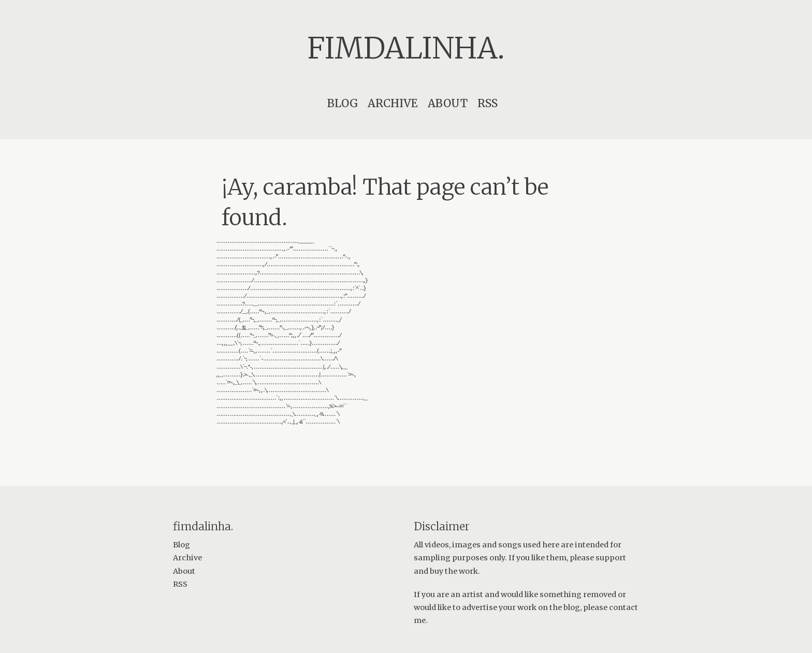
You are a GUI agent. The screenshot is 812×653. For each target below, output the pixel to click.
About (448, 103)
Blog (343, 103)
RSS (488, 103)
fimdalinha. (406, 48)
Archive (393, 103)
